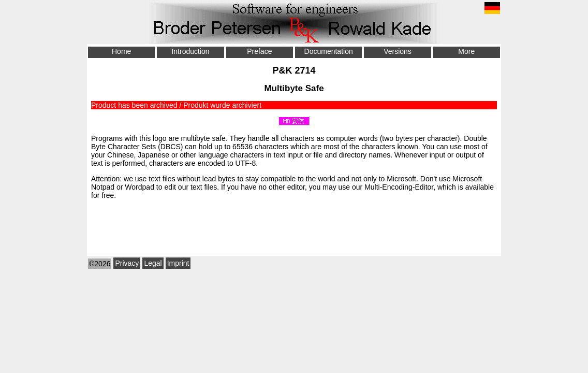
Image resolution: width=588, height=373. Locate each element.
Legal (153, 263)
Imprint (178, 263)
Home (121, 51)
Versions (398, 51)
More (466, 51)
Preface (259, 51)
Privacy (127, 263)
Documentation (329, 51)
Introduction (190, 51)
